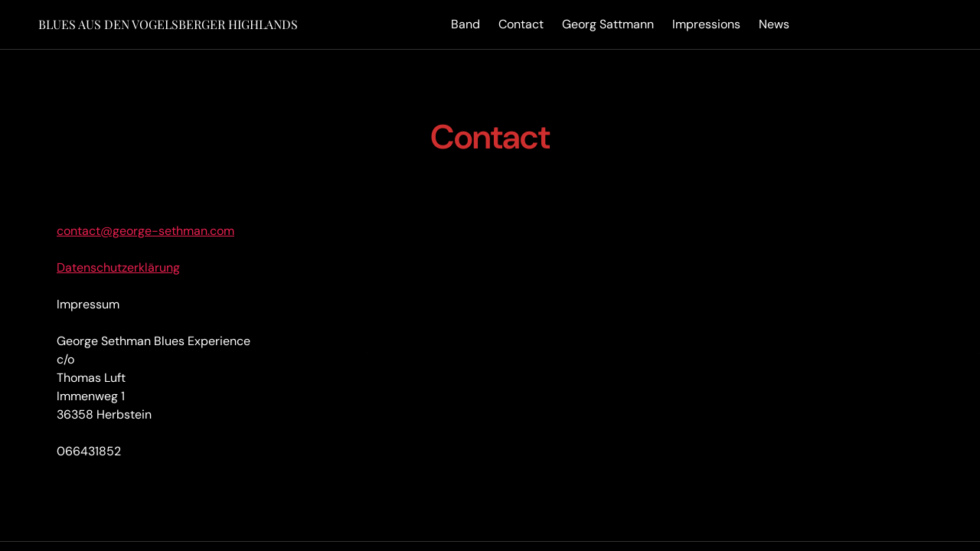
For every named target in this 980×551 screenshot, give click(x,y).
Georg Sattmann (608, 24)
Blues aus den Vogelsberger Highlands (168, 24)
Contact (521, 24)
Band (465, 24)
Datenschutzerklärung (118, 267)
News (774, 24)
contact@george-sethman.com (145, 231)
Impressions (706, 24)
